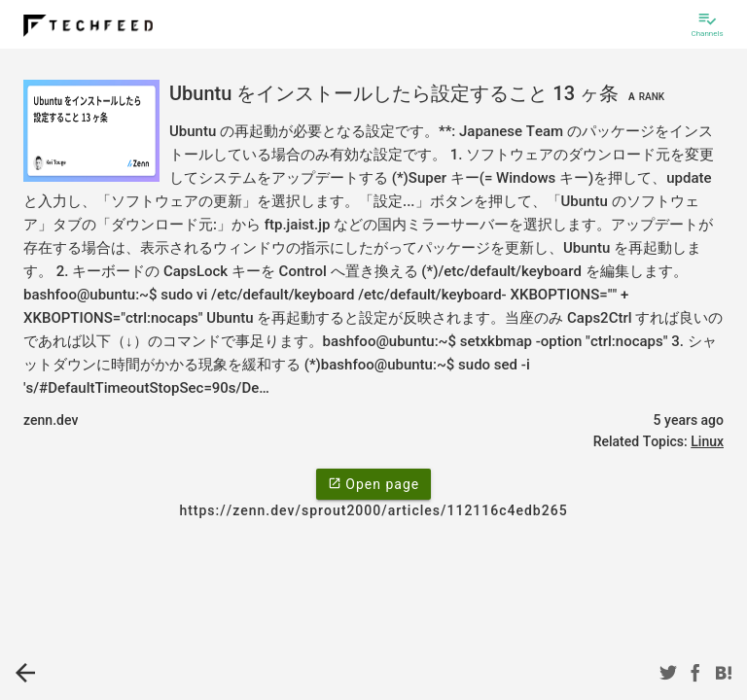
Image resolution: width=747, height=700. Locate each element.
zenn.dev (51, 420)
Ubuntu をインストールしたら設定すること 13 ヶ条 (419, 93)
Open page (373, 483)
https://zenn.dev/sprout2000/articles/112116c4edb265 (373, 510)
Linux (707, 441)
